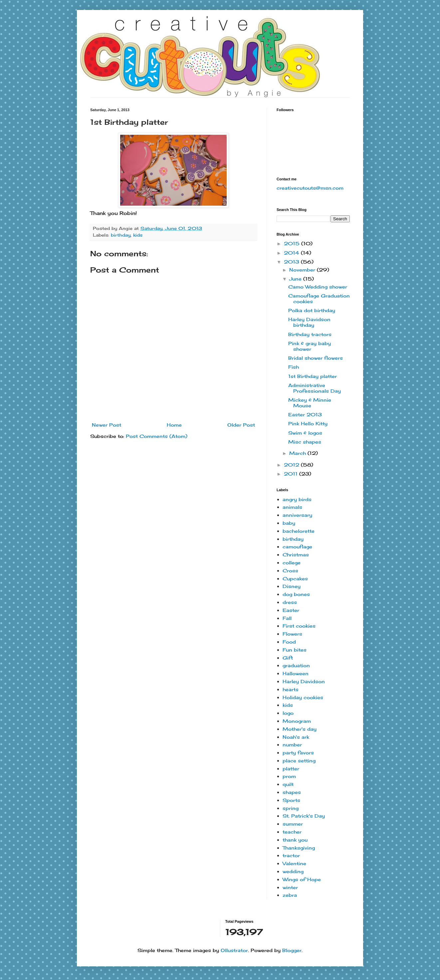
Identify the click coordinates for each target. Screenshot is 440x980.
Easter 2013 (305, 414)
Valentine (294, 863)
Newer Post (107, 425)
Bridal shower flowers (316, 358)
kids (138, 235)
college (292, 563)
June (296, 279)
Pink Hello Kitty (308, 423)
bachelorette (299, 531)
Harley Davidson (304, 681)
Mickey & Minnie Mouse (310, 403)
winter (290, 887)
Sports (291, 800)
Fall (287, 618)
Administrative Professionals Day (315, 388)
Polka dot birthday (312, 310)
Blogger (292, 950)
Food (289, 642)
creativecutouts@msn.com (310, 188)
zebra (290, 895)
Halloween (296, 673)
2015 (293, 243)
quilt (288, 784)
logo (288, 713)
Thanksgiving (299, 848)
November (303, 270)
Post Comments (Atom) (157, 436)
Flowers (292, 634)
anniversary (297, 515)
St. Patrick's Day (304, 816)
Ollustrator (234, 950)
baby (289, 523)
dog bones (296, 594)
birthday (121, 235)
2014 (292, 253)
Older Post (241, 425)
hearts (291, 689)
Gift (288, 658)
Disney (292, 586)
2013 (292, 262)
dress (290, 602)
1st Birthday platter (313, 376)
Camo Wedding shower (318, 287)
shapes (292, 792)
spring (291, 808)
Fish (294, 367)
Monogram (297, 721)
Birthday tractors (310, 334)
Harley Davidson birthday (309, 322)
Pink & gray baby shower (310, 346)
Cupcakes (295, 579)
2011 (292, 474)
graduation (296, 665)
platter (291, 769)
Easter (291, 610)
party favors (298, 753)
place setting (299, 761)
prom (289, 776)
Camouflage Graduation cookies (319, 298)
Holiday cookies (303, 697)
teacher (292, 832)
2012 (292, 465)
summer (293, 824)
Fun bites (295, 650)
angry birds (297, 499)
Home (174, 425)
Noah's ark (296, 737)
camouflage (297, 547)
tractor (291, 855)
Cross (290, 571)
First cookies (299, 626)
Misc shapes (305, 442)
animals (292, 507)
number (292, 745)
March (298, 453)
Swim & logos (305, 433)
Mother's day (300, 729)
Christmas (296, 555)
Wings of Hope (302, 879)
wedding (293, 871)
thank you (295, 840)
